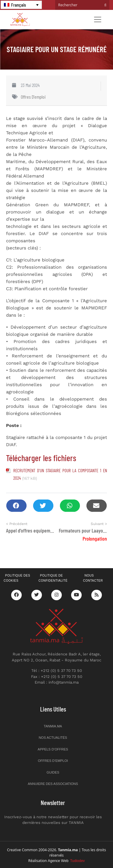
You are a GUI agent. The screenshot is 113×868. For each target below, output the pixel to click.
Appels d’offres (53, 749)
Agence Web (66, 861)
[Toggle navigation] (98, 19)
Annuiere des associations (53, 784)
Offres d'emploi (33, 97)
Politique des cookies (17, 578)
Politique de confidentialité (53, 578)
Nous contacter (93, 578)
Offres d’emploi (53, 761)
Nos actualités (53, 738)
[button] (16, 506)
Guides (53, 772)
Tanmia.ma (53, 726)
